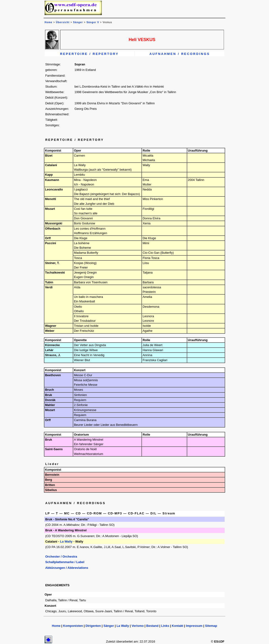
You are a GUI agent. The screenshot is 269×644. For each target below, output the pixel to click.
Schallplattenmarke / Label (65, 562)
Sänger (78, 22)
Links (165, 626)
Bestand (152, 626)
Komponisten (73, 626)
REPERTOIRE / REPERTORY (89, 54)
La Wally (66, 541)
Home (56, 626)
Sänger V (93, 22)
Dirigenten (93, 626)
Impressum (194, 626)
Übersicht (63, 22)
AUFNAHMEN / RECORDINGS (180, 54)
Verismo (138, 626)
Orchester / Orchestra (61, 557)
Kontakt (177, 626)
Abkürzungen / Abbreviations (67, 568)
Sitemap (211, 626)
